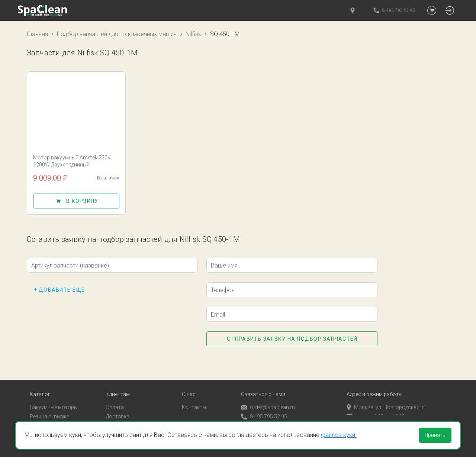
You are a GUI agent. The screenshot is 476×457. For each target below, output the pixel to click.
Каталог (40, 385)
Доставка (118, 407)
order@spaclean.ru (268, 398)
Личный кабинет (126, 416)
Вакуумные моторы (54, 398)
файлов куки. (339, 435)
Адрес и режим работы (374, 385)
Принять (435, 435)
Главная (37, 34)
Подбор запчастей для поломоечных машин (117, 34)
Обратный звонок (263, 416)
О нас (189, 385)
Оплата (115, 398)
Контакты (194, 398)
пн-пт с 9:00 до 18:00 (376, 407)
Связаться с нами (263, 385)
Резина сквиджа (50, 407)
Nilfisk (193, 34)
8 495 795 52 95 (264, 407)
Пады (36, 416)
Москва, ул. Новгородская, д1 (387, 398)
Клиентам (118, 385)
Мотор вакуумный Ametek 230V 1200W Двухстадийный (72, 161)
